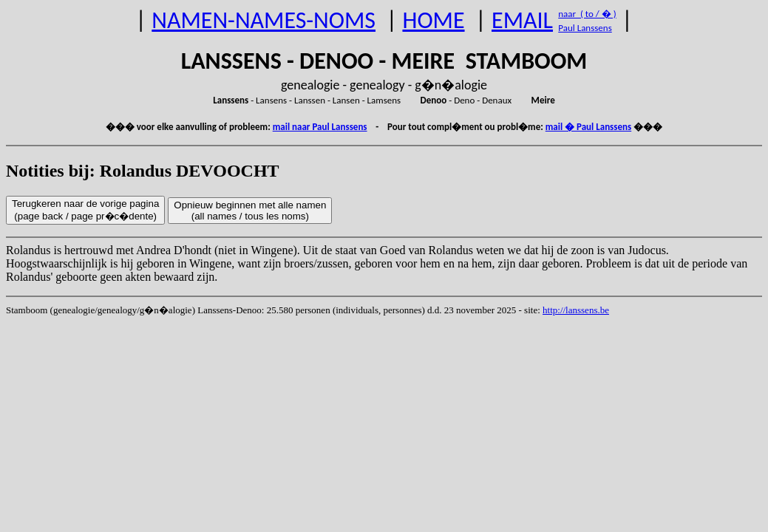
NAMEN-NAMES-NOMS (264, 20)
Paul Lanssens (585, 28)
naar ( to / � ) (587, 14)
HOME (433, 20)
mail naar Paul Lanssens (320, 127)
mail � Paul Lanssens (588, 127)
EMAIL (522, 20)
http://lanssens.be (576, 310)
